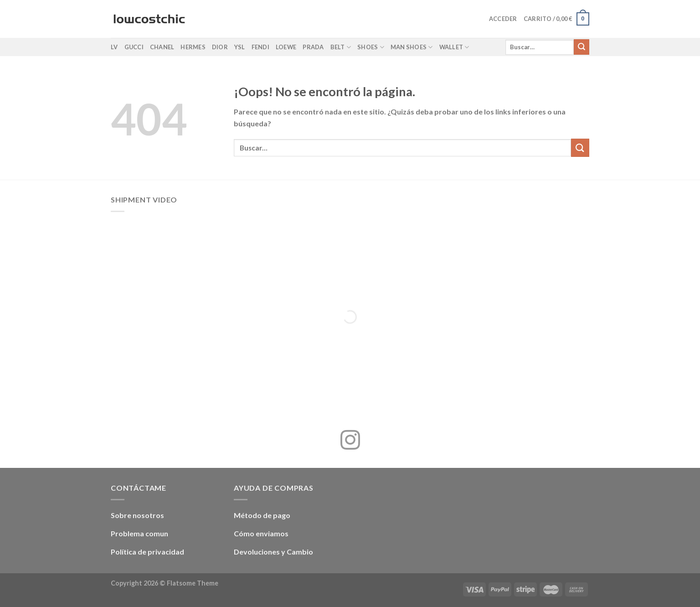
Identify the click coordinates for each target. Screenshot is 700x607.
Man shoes (412, 47)
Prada (313, 47)
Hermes (193, 47)
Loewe (286, 47)
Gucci (134, 47)
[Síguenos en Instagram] (350, 441)
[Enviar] (582, 47)
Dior (220, 47)
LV (114, 47)
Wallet (454, 47)
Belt (341, 47)
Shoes (371, 47)
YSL (240, 47)
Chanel (162, 47)
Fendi (260, 47)
